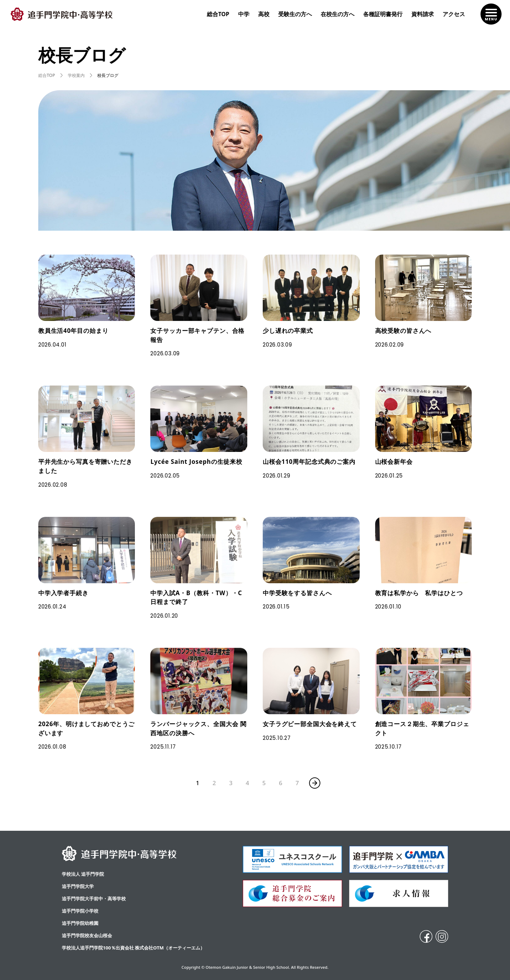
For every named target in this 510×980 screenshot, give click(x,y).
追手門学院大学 (78, 886)
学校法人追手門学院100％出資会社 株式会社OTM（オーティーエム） (133, 948)
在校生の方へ (338, 14)
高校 (264, 14)
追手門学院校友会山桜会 (87, 935)
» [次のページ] (315, 783)
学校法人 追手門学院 (83, 874)
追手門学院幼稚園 (80, 923)
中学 (244, 14)
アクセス (454, 14)
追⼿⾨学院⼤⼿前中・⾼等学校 (94, 899)
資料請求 (423, 14)
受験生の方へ (295, 14)
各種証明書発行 (383, 14)
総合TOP (218, 14)
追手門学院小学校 (80, 911)
